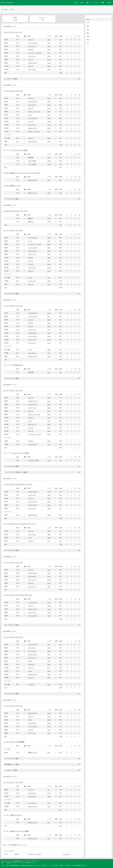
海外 (88, 33)
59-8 (49, 678)
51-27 (49, 418)
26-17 (49, 50)
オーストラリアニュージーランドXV (27, 173)
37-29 (49, 570)
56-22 (49, 121)
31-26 (49, 63)
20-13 (49, 326)
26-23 (49, 264)
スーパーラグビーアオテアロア (14, 484)
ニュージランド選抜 (22, 831)
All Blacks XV (18, 365)
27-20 (49, 793)
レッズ (8, 6)
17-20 (49, 268)
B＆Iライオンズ (33, 180)
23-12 (49, 340)
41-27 (49, 372)
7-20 (49, 444)
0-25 (49, 411)
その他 (109, 3)
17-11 (49, 803)
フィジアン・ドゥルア (35, 53)
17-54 (49, 648)
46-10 (49, 118)
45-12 (49, 414)
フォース (31, 60)
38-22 (49, 258)
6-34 (49, 822)
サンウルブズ (32, 576)
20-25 (49, 356)
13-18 (49, 609)
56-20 (49, 661)
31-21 (49, 343)
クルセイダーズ (33, 63)
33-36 (49, 66)
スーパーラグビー (10, 32)
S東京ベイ (31, 222)
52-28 (49, 336)
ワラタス (31, 40)
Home (3, 6)
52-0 (49, 753)
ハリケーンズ (32, 56)
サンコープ (67, 854)
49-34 (49, 105)
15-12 (49, 498)
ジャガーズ (31, 664)
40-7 (49, 541)
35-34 (49, 434)
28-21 (49, 248)
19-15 (49, 157)
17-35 (49, 125)
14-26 (49, 580)
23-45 (49, 713)
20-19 (49, 531)
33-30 (49, 428)
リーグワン (95, 3)
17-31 (49, 271)
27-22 (49, 726)
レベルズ (31, 264)
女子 (88, 43)
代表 (88, 30)
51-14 (49, 583)
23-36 (49, 254)
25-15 (49, 573)
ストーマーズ (32, 803)
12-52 (49, 193)
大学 (82, 3)
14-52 (49, 56)
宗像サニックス (33, 753)
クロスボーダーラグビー (12, 211)
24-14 (49, 323)
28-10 (49, 796)
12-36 (49, 40)
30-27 (49, 664)
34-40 (49, 538)
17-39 (49, 492)
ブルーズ (31, 66)
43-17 (49, 576)
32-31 (49, 108)
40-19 (49, 534)
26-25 (49, 505)
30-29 (49, 408)
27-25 (49, 421)
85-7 (49, 131)
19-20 (49, 138)
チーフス (19, 91)
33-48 (49, 164)
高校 (76, 3)
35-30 (49, 222)
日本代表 (31, 157)
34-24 (49, 333)
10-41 (49, 284)
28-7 (49, 316)
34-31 (49, 46)
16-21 (49, 684)
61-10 (49, 723)
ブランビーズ (32, 46)
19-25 (49, 241)
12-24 (49, 606)
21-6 (49, 53)
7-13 (49, 839)
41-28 (49, 720)
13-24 (49, 515)
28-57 (49, 654)
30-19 (49, 281)
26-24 (49, 508)
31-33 (49, 616)
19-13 (49, 671)
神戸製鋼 (21, 742)
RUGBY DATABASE (7, 3)
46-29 (49, 244)
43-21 (49, 278)
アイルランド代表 (33, 460)
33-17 (49, 330)
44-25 (49, 320)
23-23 (49, 658)
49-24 (49, 102)
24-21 (49, 401)
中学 (88, 40)
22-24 (49, 398)
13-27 (49, 806)
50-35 (49, 112)
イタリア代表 (32, 161)
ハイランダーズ (33, 43)
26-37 (49, 251)
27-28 (49, 602)
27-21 (49, 716)
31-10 (49, 313)
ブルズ (30, 661)
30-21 (49, 69)
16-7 (49, 790)
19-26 (49, 161)
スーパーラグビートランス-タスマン (16, 524)
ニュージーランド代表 (21, 453)
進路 (87, 3)
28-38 (49, 424)
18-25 (49, 612)
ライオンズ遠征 (9, 173)
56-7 (49, 261)
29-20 (49, 350)
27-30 (49, 645)
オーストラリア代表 (20, 150)
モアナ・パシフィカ (34, 112)
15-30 (49, 651)
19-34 (49, 404)
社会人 (88, 36)
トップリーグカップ (10, 742)
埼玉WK (30, 218)
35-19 (49, 128)
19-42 (49, 60)
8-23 (49, 668)
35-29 (49, 495)
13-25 (49, 733)
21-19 (49, 730)
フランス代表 (32, 164)
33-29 (49, 238)
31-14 (49, 43)
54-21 (49, 431)
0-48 (49, 180)
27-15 (49, 115)
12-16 (49, 142)
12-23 (49, 460)
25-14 (49, 98)
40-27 (49, 674)
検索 (102, 3)
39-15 (49, 441)
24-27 (49, 586)
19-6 (49, 353)
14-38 (49, 218)
